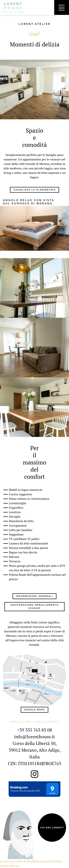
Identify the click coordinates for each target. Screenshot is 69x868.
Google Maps (34, 710)
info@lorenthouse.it (35, 737)
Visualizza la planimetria (34, 190)
